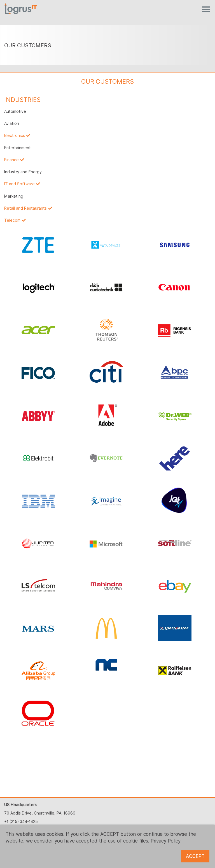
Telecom (12, 220)
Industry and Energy (23, 172)
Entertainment (17, 148)
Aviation (12, 123)
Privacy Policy (166, 841)
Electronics (15, 135)
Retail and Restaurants (25, 208)
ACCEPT (195, 856)
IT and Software (19, 184)
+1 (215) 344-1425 (21, 822)
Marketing (14, 196)
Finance (11, 160)
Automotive (15, 111)
